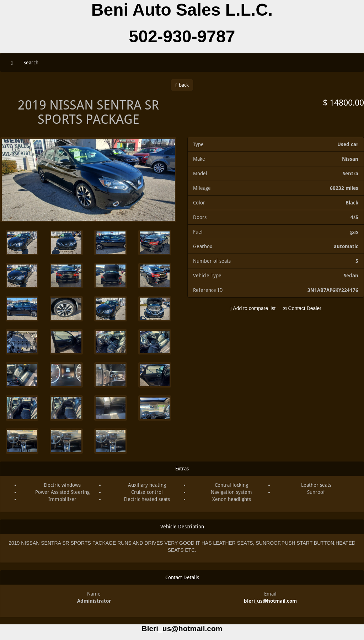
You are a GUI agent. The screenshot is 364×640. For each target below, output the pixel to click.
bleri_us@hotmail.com (270, 601)
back (182, 85)
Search (31, 63)
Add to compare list (253, 308)
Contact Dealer (302, 308)
